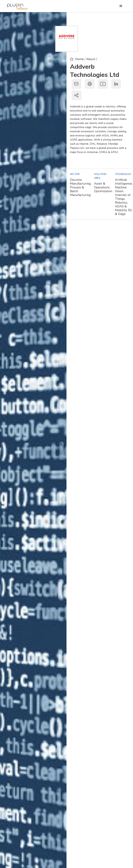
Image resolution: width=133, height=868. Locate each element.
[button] (121, 6)
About (91, 59)
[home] (17, 5)
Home (79, 59)
